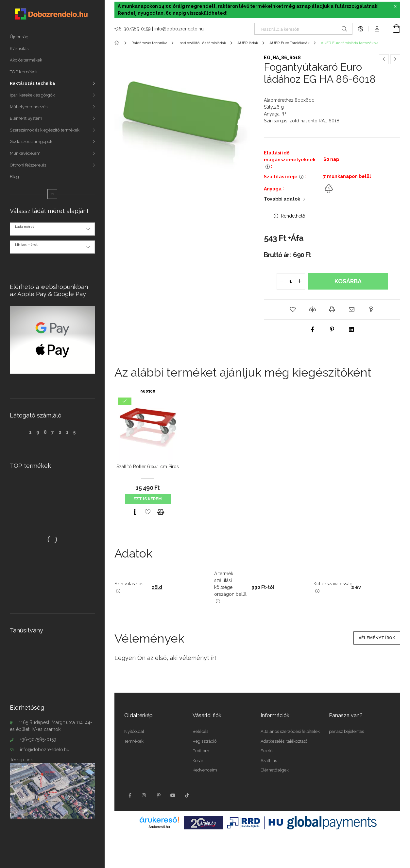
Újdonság (19, 37)
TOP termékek (24, 72)
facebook (130, 795)
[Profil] (377, 29)
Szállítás (269, 761)
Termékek (134, 741)
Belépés (200, 731)
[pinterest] (332, 329)
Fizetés (267, 751)
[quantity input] (291, 281)
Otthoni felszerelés (28, 165)
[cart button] (393, 29)
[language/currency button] (361, 29)
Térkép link (21, 760)
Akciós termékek (26, 60)
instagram (144, 795)
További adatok (282, 199)
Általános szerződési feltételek (290, 731)
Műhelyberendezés (29, 107)
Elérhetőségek (275, 770)
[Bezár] (395, 7)
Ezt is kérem (148, 499)
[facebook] (313, 329)
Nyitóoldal (134, 731)
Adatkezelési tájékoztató (284, 741)
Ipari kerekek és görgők (32, 95)
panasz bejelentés (346, 731)
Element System (26, 118)
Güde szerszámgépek (31, 142)
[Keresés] (344, 29)
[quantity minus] (282, 281)
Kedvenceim (205, 770)
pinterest (159, 795)
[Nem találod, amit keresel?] (303, 29)
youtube (173, 795)
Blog (14, 177)
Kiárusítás (19, 49)
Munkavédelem (25, 153)
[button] (293, 310)
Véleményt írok (377, 638)
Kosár (198, 761)
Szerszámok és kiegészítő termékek (45, 130)
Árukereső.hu (159, 827)
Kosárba (348, 281)
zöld (157, 587)
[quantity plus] (300, 281)
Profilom (201, 751)
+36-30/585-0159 (38, 739)
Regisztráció (205, 741)
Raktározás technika (32, 83)
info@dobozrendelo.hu (45, 750)
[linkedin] (352, 329)
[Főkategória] (118, 43)
